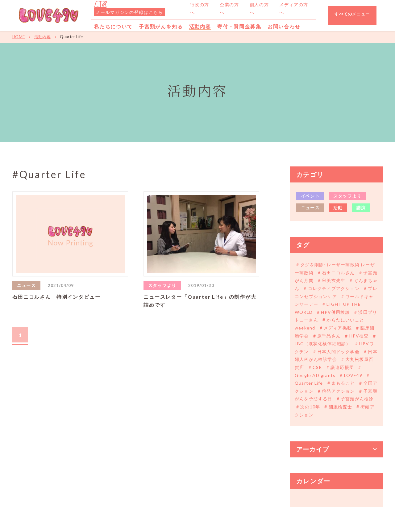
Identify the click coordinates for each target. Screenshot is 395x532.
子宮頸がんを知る (161, 26)
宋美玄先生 (334, 280)
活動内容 (43, 37)
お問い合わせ (284, 26)
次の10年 (310, 407)
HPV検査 (359, 336)
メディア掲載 (338, 328)
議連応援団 (342, 367)
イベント (310, 196)
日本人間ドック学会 (338, 352)
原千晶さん (329, 336)
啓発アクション (338, 391)
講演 (361, 208)
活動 (338, 208)
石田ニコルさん (338, 273)
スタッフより (347, 196)
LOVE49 (353, 375)
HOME (19, 37)
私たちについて (113, 26)
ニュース (310, 208)
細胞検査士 (340, 407)
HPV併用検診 (335, 312)
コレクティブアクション (334, 288)
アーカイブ (313, 449)
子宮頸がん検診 (357, 399)
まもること (343, 383)
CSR (317, 367)
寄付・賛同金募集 (239, 26)
